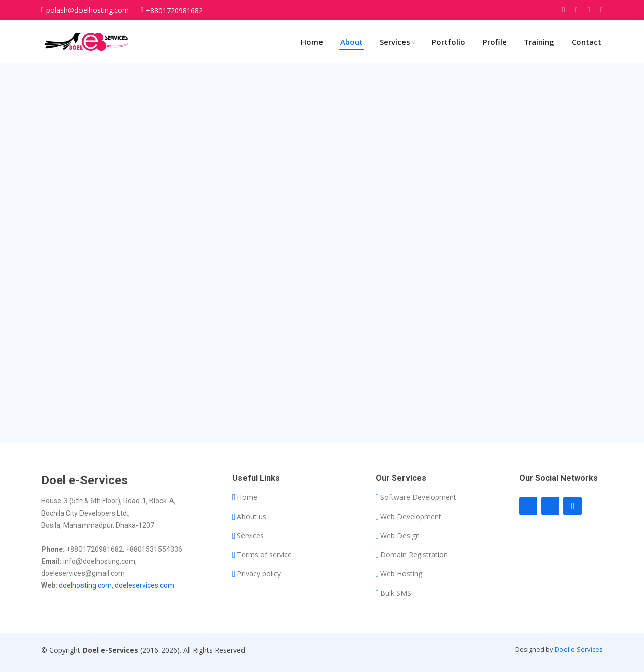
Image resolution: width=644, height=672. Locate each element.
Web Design (400, 536)
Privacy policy (259, 574)
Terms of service (264, 555)
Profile (495, 42)
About (351, 42)
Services (250, 536)
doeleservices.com (144, 585)
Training (539, 42)
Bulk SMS (396, 593)
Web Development (411, 517)
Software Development (418, 497)
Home (312, 42)
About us (252, 517)
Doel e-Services (579, 649)
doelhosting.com (85, 585)
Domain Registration (414, 555)
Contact (586, 42)
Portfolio (449, 42)
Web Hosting (401, 574)
